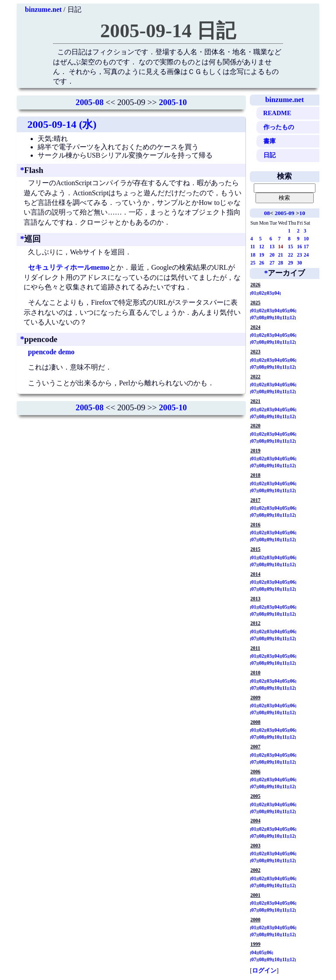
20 (272, 255)
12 (262, 247)
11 (253, 247)
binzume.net (43, 9)
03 (269, 293)
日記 (269, 155)
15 (290, 247)
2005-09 (285, 213)
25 (253, 263)
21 (280, 255)
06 (293, 310)
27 (272, 263)
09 (269, 317)
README (277, 113)
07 (254, 317)
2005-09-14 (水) (62, 124)
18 (253, 255)
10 (302, 213)
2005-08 (90, 102)
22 (290, 255)
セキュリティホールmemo (69, 267)
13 (272, 247)
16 (300, 247)
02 (262, 293)
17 (306, 247)
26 (262, 263)
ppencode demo (51, 352)
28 (280, 263)
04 (277, 293)
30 (300, 263)
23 (300, 255)
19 (262, 255)
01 (254, 293)
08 (267, 213)
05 (285, 310)
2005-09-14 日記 (168, 31)
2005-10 (173, 102)
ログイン (264, 970)
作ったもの (279, 127)
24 (306, 255)
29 (290, 263)
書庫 (269, 141)
